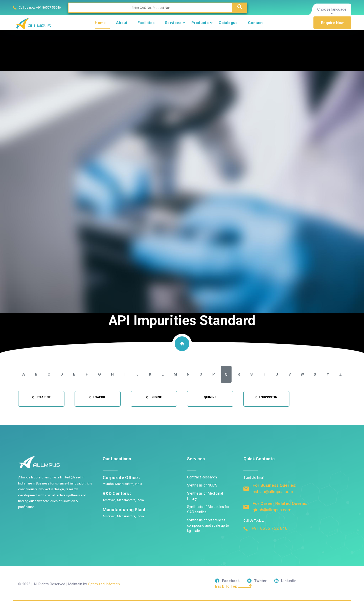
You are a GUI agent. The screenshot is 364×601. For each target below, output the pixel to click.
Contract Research (202, 477)
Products (200, 23)
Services (173, 23)
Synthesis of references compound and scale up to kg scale (208, 525)
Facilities (146, 23)
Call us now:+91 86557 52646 (40, 7)
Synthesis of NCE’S (202, 485)
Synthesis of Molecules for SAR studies (208, 509)
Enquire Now (332, 23)
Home (100, 23)
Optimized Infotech (104, 584)
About (122, 23)
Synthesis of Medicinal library (205, 496)
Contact (255, 23)
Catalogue (228, 23)
